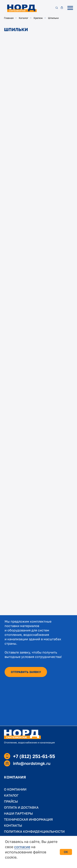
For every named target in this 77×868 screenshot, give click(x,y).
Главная (9, 18)
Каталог (24, 18)
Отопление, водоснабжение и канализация (29, 742)
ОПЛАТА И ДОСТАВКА (21, 807)
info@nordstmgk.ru (32, 763)
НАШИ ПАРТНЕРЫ (18, 813)
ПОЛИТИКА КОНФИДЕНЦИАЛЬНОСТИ (34, 831)
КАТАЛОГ (11, 795)
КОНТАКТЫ (13, 825)
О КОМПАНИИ (15, 789)
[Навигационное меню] (70, 8)
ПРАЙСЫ (11, 801)
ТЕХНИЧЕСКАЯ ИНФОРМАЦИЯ (28, 819)
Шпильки (53, 18)
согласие (22, 847)
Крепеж (38, 18)
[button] (57, 8)
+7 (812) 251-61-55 (34, 756)
